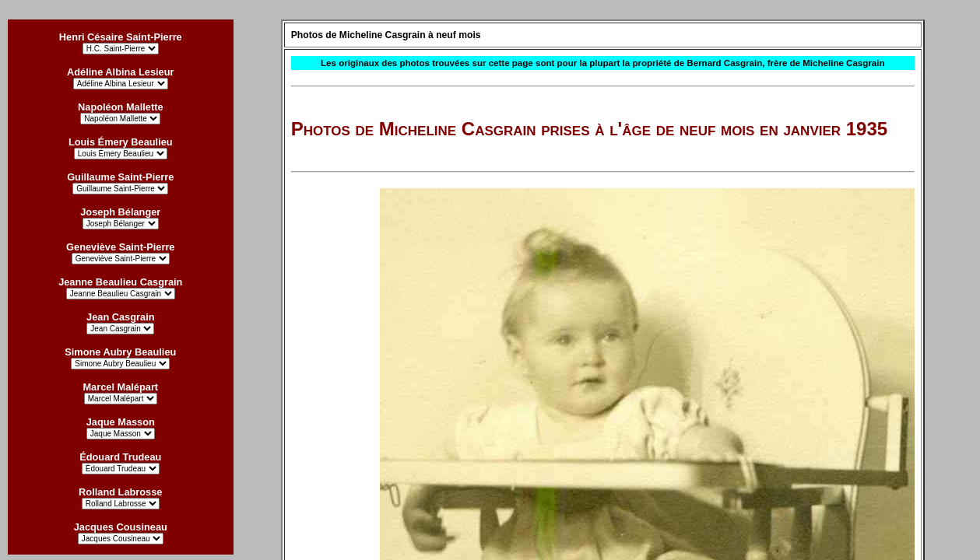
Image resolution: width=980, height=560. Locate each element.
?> (121, 539)
